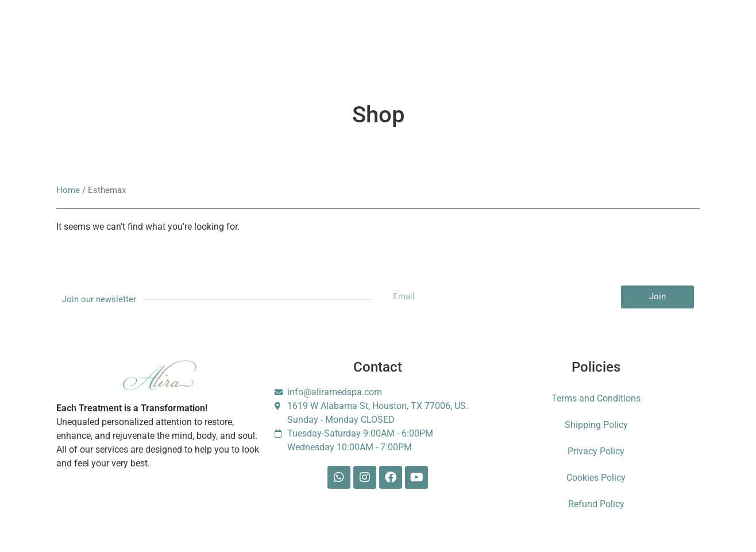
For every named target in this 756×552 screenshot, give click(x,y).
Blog (434, 35)
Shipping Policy (596, 425)
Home (68, 190)
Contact (480, 35)
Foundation (537, 35)
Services (123, 35)
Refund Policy (596, 504)
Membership (229, 35)
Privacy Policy (596, 451)
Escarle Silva (605, 35)
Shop (392, 35)
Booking (289, 35)
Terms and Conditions (596, 398)
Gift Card (343, 35)
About (173, 35)
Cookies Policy (596, 478)
